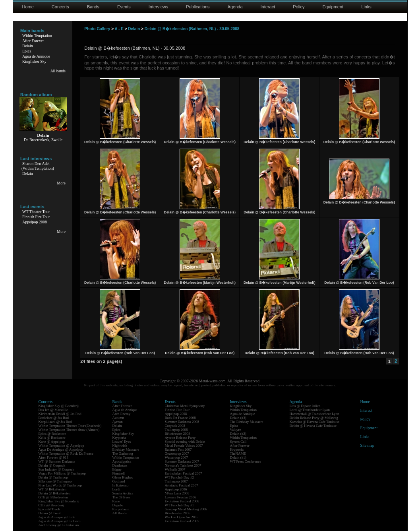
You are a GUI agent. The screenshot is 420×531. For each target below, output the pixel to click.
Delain (28, 46)
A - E (119, 29)
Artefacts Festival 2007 (182, 485)
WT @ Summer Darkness (57, 461)
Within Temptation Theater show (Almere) (69, 430)
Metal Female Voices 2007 (184, 446)
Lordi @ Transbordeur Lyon (310, 410)
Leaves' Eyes (122, 442)
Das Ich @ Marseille (53, 410)
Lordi (116, 489)
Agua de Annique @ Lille (57, 517)
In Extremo (121, 485)
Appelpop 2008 (35, 222)
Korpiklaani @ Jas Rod (55, 422)
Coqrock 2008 (175, 426)
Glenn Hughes (123, 477)
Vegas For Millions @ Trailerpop (62, 473)
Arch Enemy (122, 414)
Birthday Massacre (126, 450)
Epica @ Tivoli (49, 509)
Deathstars (120, 465)
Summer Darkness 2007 (182, 461)
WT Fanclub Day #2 (180, 477)
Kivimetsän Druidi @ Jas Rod (60, 414)
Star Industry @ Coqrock (57, 469)
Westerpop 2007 (177, 457)
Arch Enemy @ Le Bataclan (59, 525)
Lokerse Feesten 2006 (181, 497)
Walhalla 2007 (175, 469)
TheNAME (238, 453)
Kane (116, 501)
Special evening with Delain (185, 442)
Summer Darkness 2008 (182, 422)
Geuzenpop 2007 (177, 453)
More (61, 183)
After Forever (33, 41)
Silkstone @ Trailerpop (55, 481)
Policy (299, 7)
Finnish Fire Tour (36, 217)
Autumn (118, 418)
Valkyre (236, 430)
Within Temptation (37, 36)
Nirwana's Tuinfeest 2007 (183, 465)
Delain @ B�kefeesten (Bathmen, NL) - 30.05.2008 (192, 29)
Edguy (117, 469)
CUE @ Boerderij (51, 505)
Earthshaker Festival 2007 (184, 473)
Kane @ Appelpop (52, 442)
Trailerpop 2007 (176, 481)
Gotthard (119, 481)
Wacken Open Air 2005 (182, 517)
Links (366, 7)
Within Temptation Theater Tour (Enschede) (70, 426)
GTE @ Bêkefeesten (53, 497)
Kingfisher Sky (34, 61)
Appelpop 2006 (176, 489)
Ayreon (118, 422)
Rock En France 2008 (180, 418)
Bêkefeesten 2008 (178, 434)
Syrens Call (238, 442)
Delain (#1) (238, 457)
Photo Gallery (97, 29)
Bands (93, 7)
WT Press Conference (246, 461)
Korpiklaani (121, 509)
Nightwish (120, 446)
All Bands (120, 513)
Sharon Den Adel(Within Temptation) (38, 166)
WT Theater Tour (36, 212)
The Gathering (123, 453)
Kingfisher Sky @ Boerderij (59, 406)
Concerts (60, 7)
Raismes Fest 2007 (178, 450)
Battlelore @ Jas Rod (54, 418)
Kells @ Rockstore (52, 438)
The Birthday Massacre (247, 422)
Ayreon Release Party (180, 438)
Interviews (159, 7)
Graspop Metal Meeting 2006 (186, 509)
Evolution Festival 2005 (182, 521)
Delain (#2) (238, 434)
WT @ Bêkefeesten (53, 489)
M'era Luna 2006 (177, 493)
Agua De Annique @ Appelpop (61, 450)
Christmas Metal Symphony (185, 406)
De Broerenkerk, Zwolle (43, 140)
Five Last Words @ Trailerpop (60, 485)
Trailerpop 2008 (176, 430)
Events (124, 7)
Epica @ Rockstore (52, 434)
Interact (268, 7)
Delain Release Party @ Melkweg (314, 418)
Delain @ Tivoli (50, 513)
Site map (367, 445)
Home (28, 7)
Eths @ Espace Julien (305, 406)
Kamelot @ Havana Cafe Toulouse (315, 422)
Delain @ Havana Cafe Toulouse (313, 426)
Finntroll (119, 473)
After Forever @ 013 (54, 457)
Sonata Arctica (123, 493)
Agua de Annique (36, 56)
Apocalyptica (122, 461)
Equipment (333, 7)
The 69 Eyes (121, 497)
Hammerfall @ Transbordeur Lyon (315, 414)
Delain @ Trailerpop (53, 477)
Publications (198, 7)
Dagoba (118, 505)
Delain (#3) (238, 418)
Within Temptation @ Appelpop (61, 446)
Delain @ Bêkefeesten (55, 493)
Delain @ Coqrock (52, 465)
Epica (27, 51)
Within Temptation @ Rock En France (66, 453)
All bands (58, 71)
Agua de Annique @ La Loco (60, 521)
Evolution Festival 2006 (182, 501)
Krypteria (119, 438)
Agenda (235, 7)
